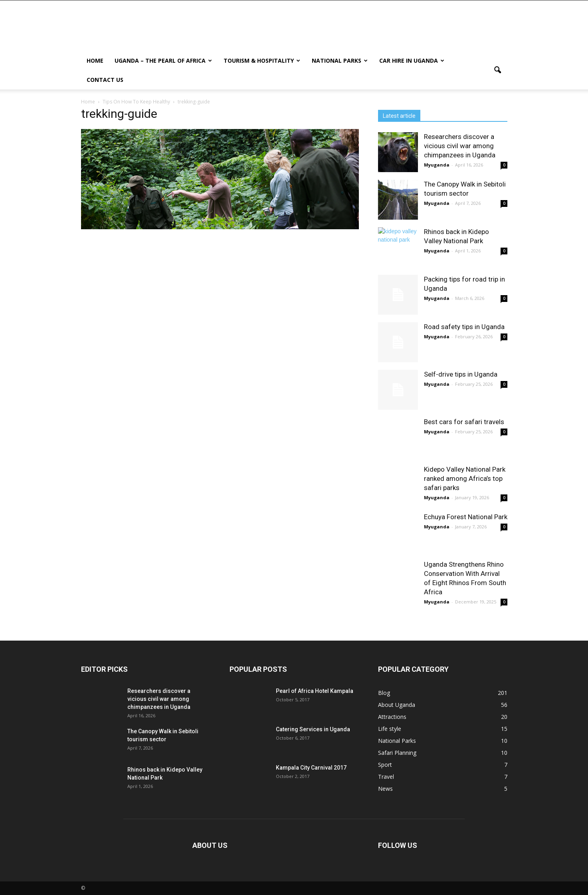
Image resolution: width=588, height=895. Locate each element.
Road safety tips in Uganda (464, 327)
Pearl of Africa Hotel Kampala (315, 691)
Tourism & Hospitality (262, 61)
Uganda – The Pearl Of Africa (163, 61)
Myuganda (437, 165)
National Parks (340, 61)
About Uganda (397, 705)
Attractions (392, 717)
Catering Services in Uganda (313, 729)
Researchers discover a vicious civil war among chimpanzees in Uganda (460, 146)
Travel (386, 777)
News (385, 789)
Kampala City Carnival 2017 (311, 768)
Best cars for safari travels (464, 422)
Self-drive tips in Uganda (461, 374)
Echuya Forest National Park (466, 517)
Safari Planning (397, 753)
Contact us (105, 80)
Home (95, 61)
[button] (498, 70)
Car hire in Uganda (412, 61)
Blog (384, 693)
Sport (385, 765)
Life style (390, 729)
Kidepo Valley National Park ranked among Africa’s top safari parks (465, 478)
